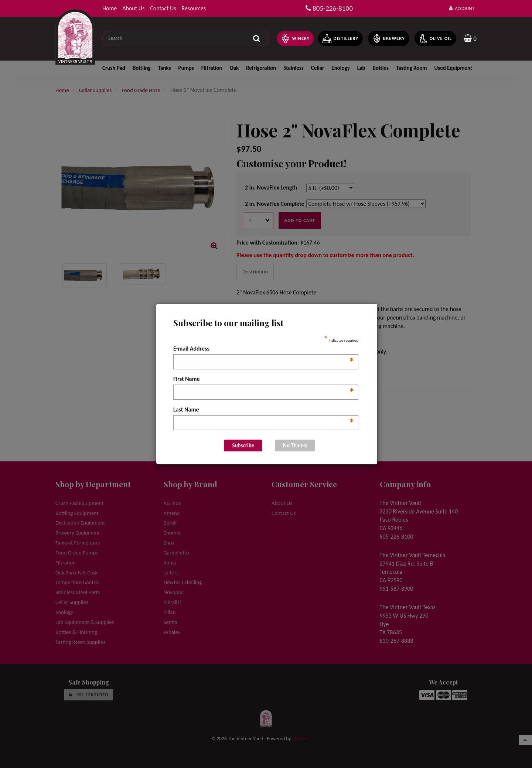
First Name (264, 379)
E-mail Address (264, 349)
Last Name (264, 410)
